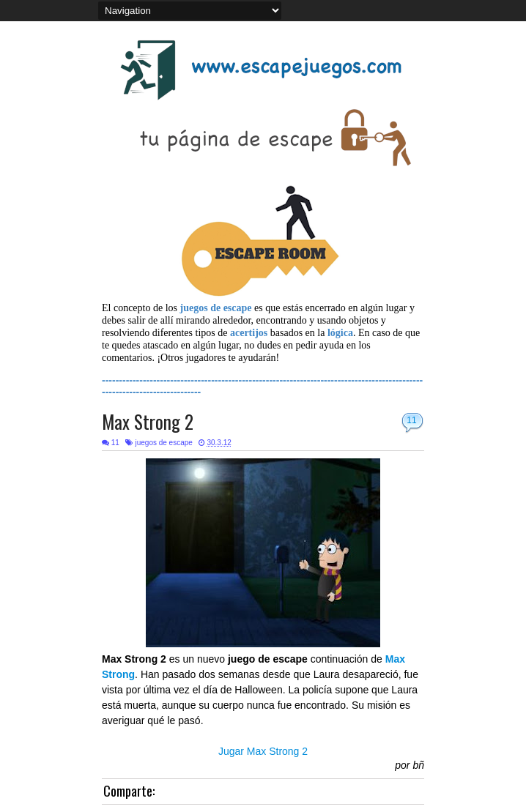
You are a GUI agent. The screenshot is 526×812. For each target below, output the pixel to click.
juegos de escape (163, 443)
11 (411, 420)
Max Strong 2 (148, 421)
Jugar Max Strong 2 (263, 751)
